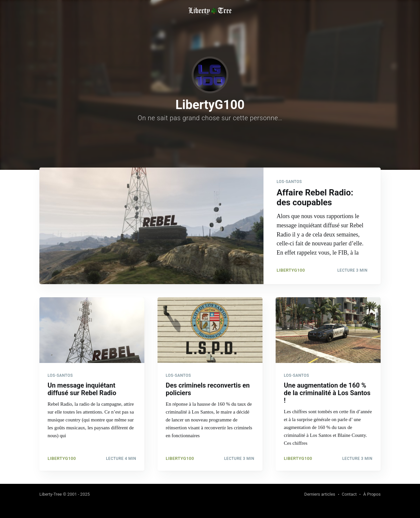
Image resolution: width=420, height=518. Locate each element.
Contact (349, 494)
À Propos (372, 494)
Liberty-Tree (51, 494)
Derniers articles (320, 494)
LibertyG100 (291, 270)
